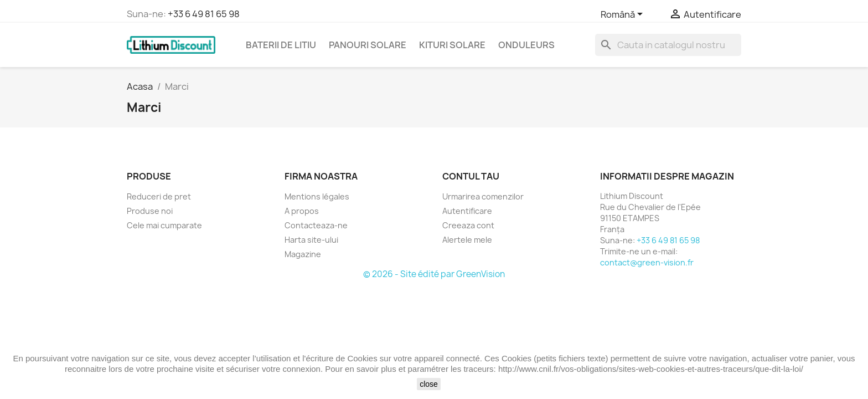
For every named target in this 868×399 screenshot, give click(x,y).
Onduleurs (526, 45)
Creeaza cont (468, 225)
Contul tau (471, 176)
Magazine (303, 254)
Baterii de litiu (281, 45)
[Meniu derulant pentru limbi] (624, 15)
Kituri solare (452, 45)
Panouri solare (368, 45)
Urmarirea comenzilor (483, 196)
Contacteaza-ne (316, 225)
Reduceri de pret (159, 196)
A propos (302, 211)
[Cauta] (668, 45)
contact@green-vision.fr (647, 262)
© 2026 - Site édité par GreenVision (434, 274)
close (429, 384)
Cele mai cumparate (164, 225)
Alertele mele (467, 240)
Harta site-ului (311, 240)
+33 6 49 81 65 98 (204, 14)
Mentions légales (317, 196)
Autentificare (467, 211)
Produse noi (150, 211)
